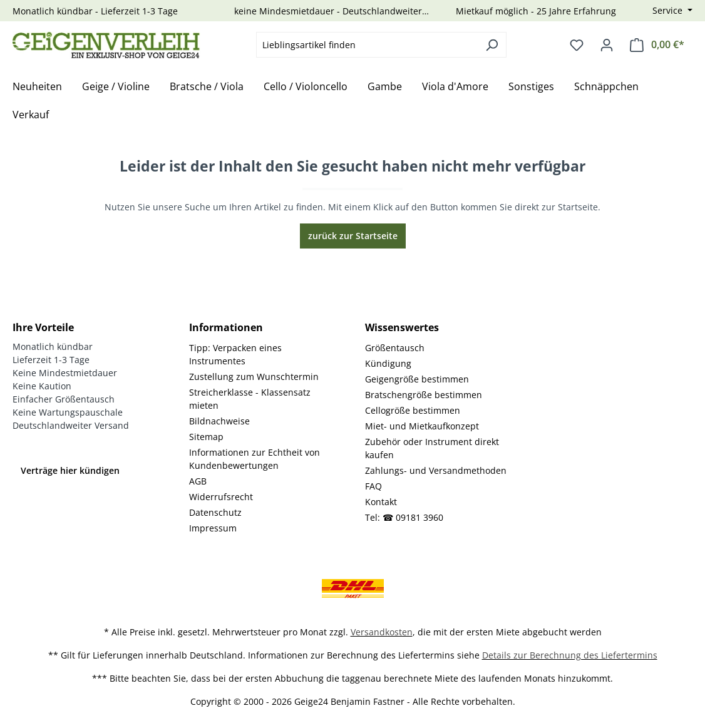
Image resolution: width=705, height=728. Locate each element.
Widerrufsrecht (221, 497)
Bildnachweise (219, 421)
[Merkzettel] (577, 45)
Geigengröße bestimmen (417, 379)
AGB (198, 481)
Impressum (213, 528)
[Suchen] (492, 45)
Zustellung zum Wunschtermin (254, 377)
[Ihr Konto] (607, 45)
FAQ (373, 486)
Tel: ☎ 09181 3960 (404, 517)
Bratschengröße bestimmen (424, 395)
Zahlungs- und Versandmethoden (436, 470)
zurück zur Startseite (353, 236)
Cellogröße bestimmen (413, 410)
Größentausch (395, 348)
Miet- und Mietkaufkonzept (422, 426)
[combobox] (367, 45)
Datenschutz (215, 512)
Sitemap (206, 437)
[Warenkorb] (657, 45)
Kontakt (381, 502)
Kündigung (388, 363)
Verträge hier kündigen (70, 470)
